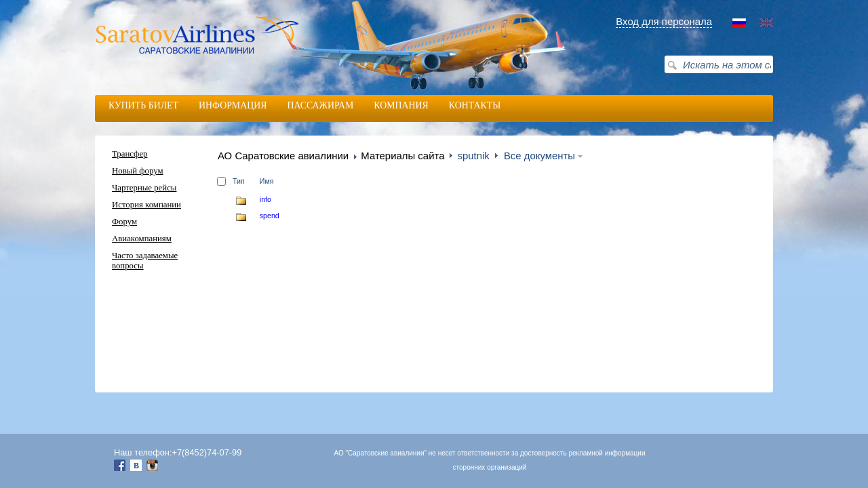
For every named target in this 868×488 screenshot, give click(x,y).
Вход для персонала (664, 21)
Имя (267, 181)
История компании (146, 205)
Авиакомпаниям (142, 239)
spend (270, 216)
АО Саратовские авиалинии (283, 156)
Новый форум (138, 171)
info (265, 199)
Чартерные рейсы (144, 188)
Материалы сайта (402, 156)
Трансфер (130, 154)
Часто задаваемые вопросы (145, 261)
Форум (124, 222)
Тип (239, 181)
